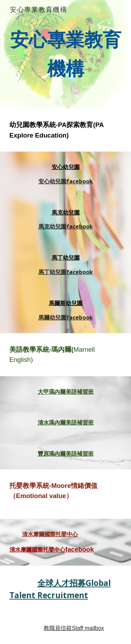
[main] (66, 54)
